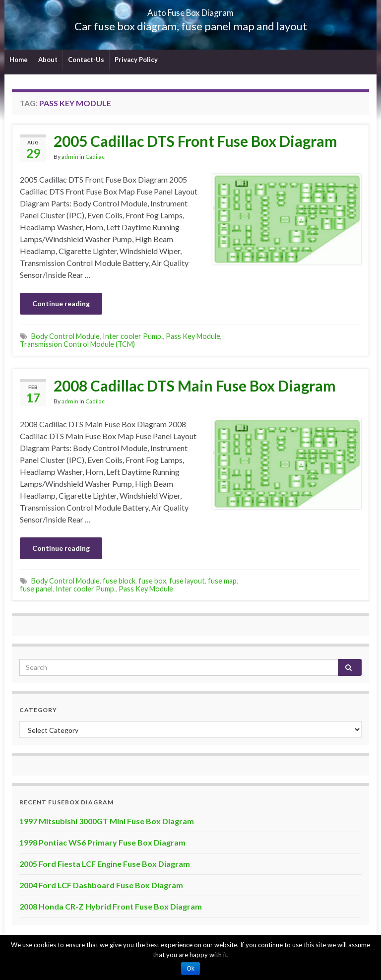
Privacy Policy (136, 60)
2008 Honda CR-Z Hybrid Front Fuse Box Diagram (111, 906)
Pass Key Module (193, 336)
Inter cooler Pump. (133, 336)
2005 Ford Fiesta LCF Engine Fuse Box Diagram (105, 864)
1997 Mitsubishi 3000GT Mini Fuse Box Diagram (107, 821)
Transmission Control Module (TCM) (77, 344)
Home (19, 60)
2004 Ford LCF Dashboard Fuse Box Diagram (101, 885)
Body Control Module (65, 336)
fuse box (152, 581)
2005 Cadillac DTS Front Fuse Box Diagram (195, 141)
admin (70, 157)
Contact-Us (86, 60)
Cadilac (95, 157)
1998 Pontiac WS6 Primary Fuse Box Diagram (102, 842)
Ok (190, 969)
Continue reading (61, 303)
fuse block (119, 581)
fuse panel (36, 589)
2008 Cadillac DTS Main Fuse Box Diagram (195, 386)
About (48, 60)
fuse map (222, 581)
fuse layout (187, 581)
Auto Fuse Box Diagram (191, 10)
